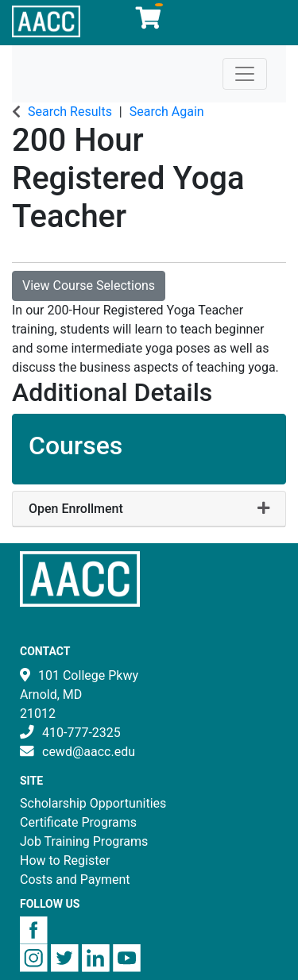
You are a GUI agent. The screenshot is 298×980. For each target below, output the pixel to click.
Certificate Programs (78, 822)
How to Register (65, 860)
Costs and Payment (75, 880)
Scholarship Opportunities (93, 803)
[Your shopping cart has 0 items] (149, 22)
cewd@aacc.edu (89, 752)
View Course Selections (89, 286)
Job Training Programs (84, 841)
